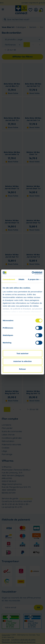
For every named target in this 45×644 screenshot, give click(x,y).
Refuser (23, 369)
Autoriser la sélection (22, 361)
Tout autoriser (23, 353)
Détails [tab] (21, 279)
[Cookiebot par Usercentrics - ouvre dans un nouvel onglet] (32, 273)
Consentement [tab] (9, 279)
